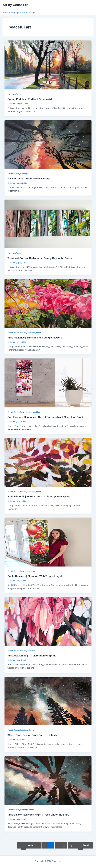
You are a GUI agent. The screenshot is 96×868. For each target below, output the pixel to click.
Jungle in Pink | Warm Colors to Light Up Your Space (39, 497)
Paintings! (11, 94)
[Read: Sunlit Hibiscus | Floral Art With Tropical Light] (48, 542)
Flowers (23, 333)
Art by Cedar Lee (15, 5)
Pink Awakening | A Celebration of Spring (32, 656)
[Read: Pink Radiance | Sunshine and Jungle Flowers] (48, 303)
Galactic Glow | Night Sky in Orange (29, 179)
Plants (39, 333)
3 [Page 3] (58, 846)
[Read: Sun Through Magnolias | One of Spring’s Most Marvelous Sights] (48, 383)
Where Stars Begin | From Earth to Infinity (32, 735)
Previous (29, 846)
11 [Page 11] (71, 846)
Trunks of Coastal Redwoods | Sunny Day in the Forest (40, 258)
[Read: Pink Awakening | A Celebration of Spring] (48, 621)
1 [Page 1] (45, 846)
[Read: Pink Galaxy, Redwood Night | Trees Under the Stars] (48, 780)
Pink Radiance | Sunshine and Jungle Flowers (35, 338)
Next (84, 846)
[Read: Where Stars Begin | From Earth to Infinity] (48, 701)
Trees (19, 94)
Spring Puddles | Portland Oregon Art (30, 99)
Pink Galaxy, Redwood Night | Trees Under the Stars (38, 815)
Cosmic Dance (13, 174)
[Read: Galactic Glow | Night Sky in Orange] (48, 144)
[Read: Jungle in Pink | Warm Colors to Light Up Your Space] (48, 462)
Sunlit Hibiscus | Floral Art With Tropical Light (35, 576)
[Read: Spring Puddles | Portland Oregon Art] (48, 65)
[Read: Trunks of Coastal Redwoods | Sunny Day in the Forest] (48, 224)
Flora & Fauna (13, 333)
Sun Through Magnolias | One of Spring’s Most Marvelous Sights (46, 417)
